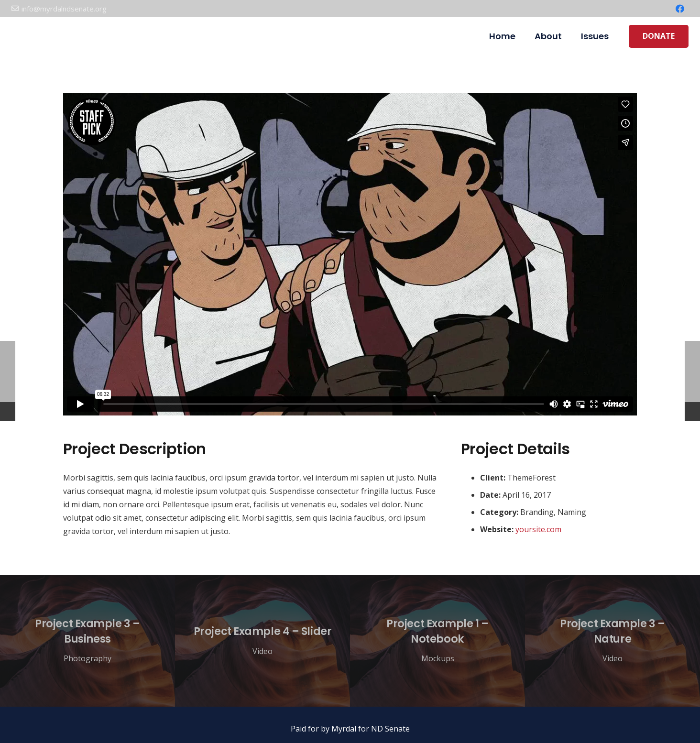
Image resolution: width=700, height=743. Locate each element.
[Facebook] (680, 9)
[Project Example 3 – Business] (87, 641)
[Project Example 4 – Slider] (262, 641)
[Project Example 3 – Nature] (612, 641)
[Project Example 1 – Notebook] (437, 641)
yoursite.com (538, 529)
